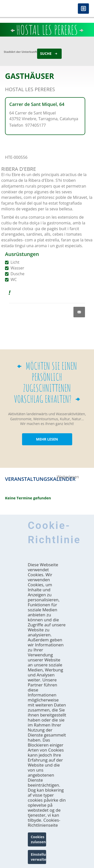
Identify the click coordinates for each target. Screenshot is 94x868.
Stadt (7, 52)
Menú (83, 9)
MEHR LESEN (47, 439)
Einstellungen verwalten (39, 857)
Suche (46, 53)
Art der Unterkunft (24, 52)
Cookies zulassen (38, 839)
